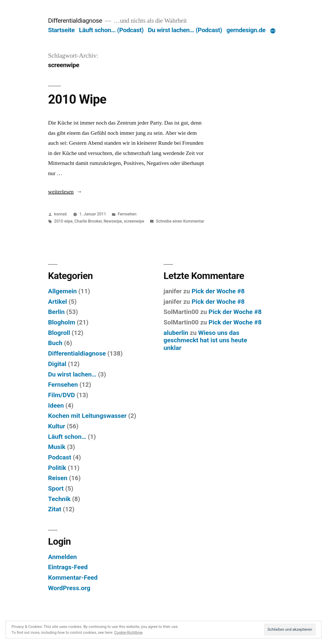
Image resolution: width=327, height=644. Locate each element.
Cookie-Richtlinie (128, 633)
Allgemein (62, 291)
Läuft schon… (67, 437)
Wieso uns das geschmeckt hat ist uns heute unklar (205, 340)
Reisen (58, 478)
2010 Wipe (77, 99)
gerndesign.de (246, 30)
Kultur (57, 426)
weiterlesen (61, 192)
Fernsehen (127, 214)
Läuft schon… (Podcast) (111, 30)
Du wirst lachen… (72, 374)
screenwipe (134, 221)
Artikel (57, 302)
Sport (56, 488)
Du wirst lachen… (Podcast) (185, 30)
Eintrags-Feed (68, 567)
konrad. (61, 214)
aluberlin (176, 333)
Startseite (61, 30)
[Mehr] (273, 31)
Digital (57, 364)
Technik (59, 499)
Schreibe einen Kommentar (180, 221)
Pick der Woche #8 (218, 291)
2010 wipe (63, 221)
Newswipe (113, 221)
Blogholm (62, 322)
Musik (57, 447)
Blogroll (59, 333)
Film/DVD (61, 395)
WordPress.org (69, 588)
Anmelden (62, 557)
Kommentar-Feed (73, 578)
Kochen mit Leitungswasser (87, 416)
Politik (57, 468)
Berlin (56, 312)
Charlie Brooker (88, 221)
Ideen (56, 405)
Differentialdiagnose (75, 21)
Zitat (55, 509)
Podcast (60, 457)
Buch (55, 343)
